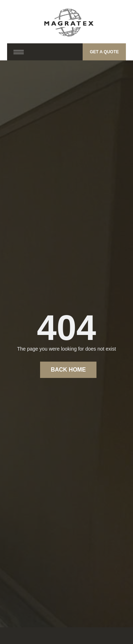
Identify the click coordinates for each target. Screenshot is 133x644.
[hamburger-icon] (19, 52)
